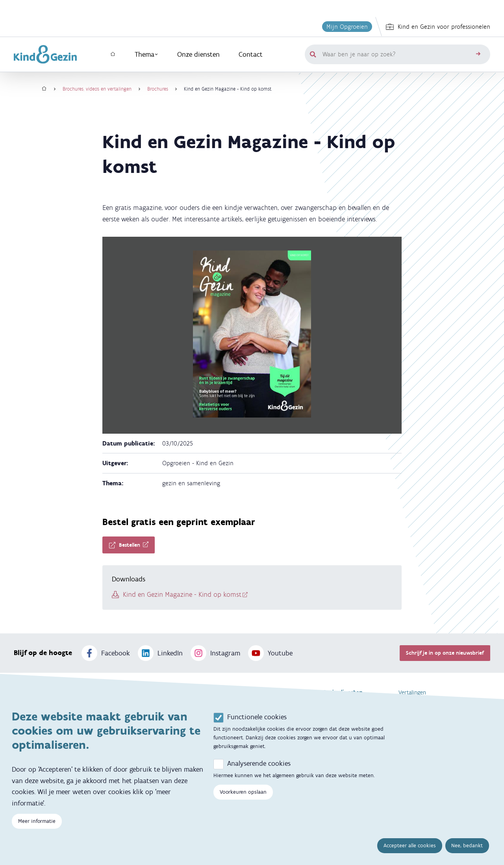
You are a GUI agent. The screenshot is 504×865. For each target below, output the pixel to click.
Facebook (106, 653)
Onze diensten (198, 54)
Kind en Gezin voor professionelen (438, 27)
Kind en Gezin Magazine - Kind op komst (182, 594)
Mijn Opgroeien (347, 27)
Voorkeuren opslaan (243, 798)
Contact (251, 54)
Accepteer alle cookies (410, 852)
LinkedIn (160, 653)
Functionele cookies (257, 723)
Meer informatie (37, 828)
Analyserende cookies (259, 770)
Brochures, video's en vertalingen (97, 89)
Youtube (270, 653)
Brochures (158, 89)
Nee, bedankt (467, 852)
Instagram (215, 653)
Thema (146, 54)
